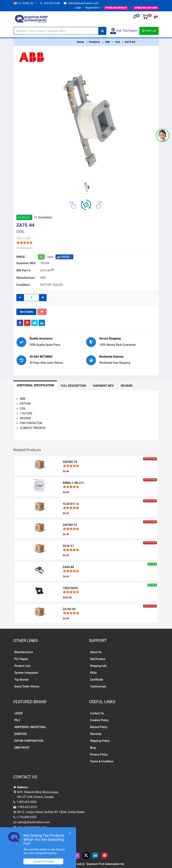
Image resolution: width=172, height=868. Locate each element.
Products (95, 42)
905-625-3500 (50, 3)
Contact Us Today (45, 861)
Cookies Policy (99, 720)
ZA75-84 (130, 42)
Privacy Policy (99, 755)
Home (80, 42)
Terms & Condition (102, 761)
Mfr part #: (24, 270)
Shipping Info (98, 666)
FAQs (93, 673)
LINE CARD (143, 8)
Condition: (23, 285)
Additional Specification (35, 385)
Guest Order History (27, 686)
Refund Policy (99, 727)
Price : (21, 257)
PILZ (17, 720)
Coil (117, 42)
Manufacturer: (26, 278)
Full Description (73, 386)
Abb (107, 42)
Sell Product (98, 659)
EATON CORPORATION (29, 741)
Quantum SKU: (26, 263)
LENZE (19, 713)
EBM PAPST (22, 748)
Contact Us (97, 713)
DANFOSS (21, 734)
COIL (19, 238)
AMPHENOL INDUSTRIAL (30, 727)
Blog (93, 748)
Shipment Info (103, 386)
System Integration (26, 673)
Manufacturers (24, 652)
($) (25, 3)
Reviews (127, 386)
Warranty (96, 734)
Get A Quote (26, 312)
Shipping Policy (100, 741)
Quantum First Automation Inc (105, 864)
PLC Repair (21, 659)
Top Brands (21, 680)
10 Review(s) (24, 248)
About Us (96, 652)
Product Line (22, 666)
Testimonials (98, 686)
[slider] (24, 243)
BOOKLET (108, 8)
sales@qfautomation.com (81, 3)
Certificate (97, 680)
